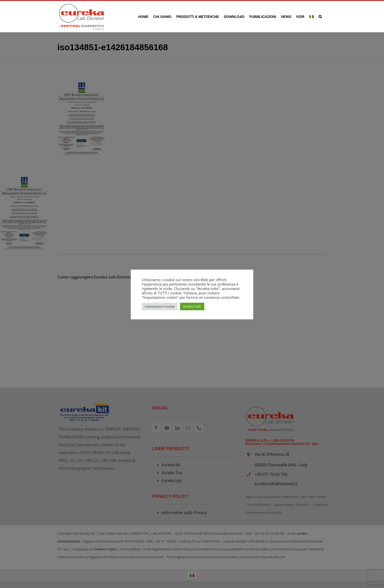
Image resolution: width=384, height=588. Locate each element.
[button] (320, 17)
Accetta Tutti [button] (192, 306)
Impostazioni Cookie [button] (160, 306)
